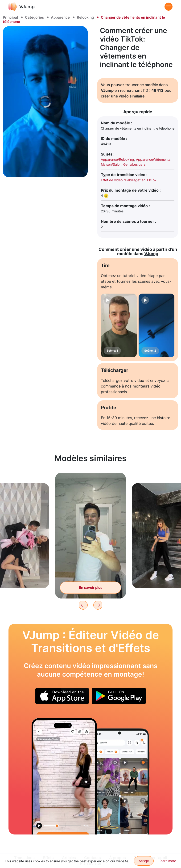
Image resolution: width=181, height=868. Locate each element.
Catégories (34, 17)
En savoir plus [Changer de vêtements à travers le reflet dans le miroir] (91, 588)
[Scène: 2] (156, 325)
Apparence (60, 17)
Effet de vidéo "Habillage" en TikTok (129, 180)
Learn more (167, 861)
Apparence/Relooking (117, 159)
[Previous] (83, 605)
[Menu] (169, 7)
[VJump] (22, 6)
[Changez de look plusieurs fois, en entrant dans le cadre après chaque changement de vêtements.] (64, 776)
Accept (144, 861)
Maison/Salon (111, 164)
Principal (10, 17)
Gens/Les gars (134, 164)
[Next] (98, 605)
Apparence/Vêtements (153, 159)
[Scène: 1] (119, 325)
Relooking (85, 17)
